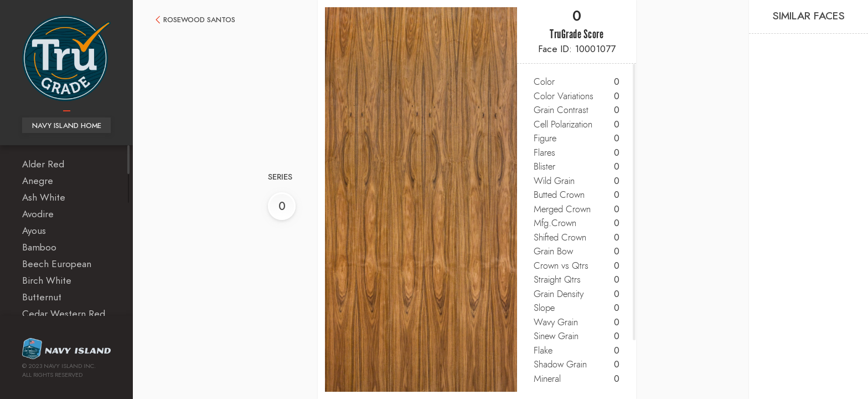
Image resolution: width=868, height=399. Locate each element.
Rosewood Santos (199, 20)
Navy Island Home (67, 126)
